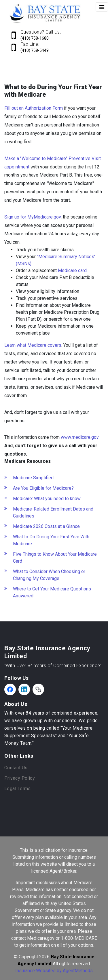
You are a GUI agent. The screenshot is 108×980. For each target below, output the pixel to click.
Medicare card (72, 270)
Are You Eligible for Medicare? (43, 488)
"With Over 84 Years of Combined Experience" (53, 666)
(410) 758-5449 (35, 50)
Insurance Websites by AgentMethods (54, 971)
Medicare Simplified (33, 478)
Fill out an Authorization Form (34, 108)
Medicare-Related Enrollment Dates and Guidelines (53, 512)
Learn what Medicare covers (33, 345)
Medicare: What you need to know (47, 499)
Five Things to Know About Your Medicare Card (55, 558)
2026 (44, 957)
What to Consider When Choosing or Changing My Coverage (49, 575)
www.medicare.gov (80, 437)
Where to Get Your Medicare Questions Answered (52, 592)
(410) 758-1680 (35, 38)
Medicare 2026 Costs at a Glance (46, 526)
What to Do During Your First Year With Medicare (51, 540)
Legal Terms (18, 789)
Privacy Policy (20, 778)
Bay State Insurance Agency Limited (47, 652)
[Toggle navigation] (102, 7)
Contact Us (16, 768)
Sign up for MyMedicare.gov (33, 217)
